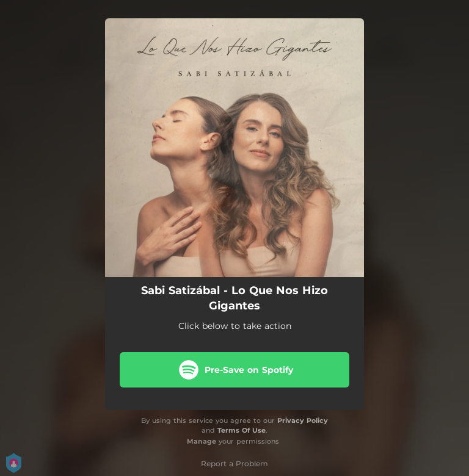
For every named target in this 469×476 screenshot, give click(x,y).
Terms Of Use (242, 430)
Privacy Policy (303, 420)
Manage (202, 441)
